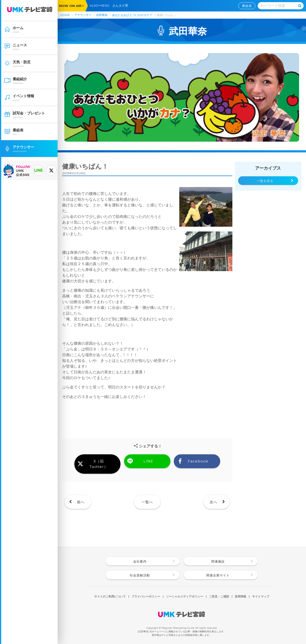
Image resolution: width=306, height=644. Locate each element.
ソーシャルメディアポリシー (185, 597)
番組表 (247, 6)
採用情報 (240, 597)
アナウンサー (83, 15)
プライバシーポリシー (146, 597)
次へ (213, 502)
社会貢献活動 (140, 575)
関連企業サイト (218, 575)
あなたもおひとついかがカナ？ (133, 15)
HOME (65, 15)
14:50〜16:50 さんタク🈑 (110, 5)
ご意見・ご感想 (219, 597)
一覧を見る (265, 181)
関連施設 (218, 561)
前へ (81, 502)
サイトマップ (261, 597)
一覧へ (147, 502)
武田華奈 (102, 15)
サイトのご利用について (110, 597)
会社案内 (140, 561)
